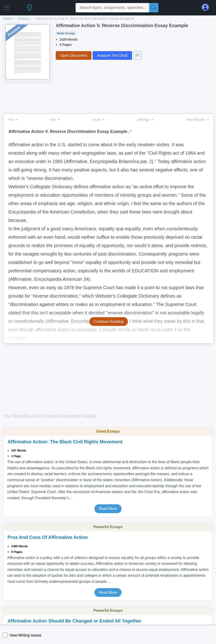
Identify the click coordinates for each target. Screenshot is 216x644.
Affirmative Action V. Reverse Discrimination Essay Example (85, 19)
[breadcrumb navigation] (108, 19)
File (13, 119)
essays (24, 19)
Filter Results (197, 119)
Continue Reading (109, 322)
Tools (98, 119)
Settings (145, 119)
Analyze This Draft (112, 55)
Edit (55, 119)
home (8, 19)
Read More (108, 509)
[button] (7, 6)
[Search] (154, 8)
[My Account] (207, 7)
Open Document (74, 55)
